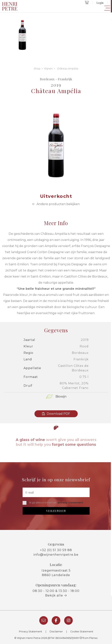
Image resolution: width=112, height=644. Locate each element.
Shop (37, 69)
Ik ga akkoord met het (53, 503)
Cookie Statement (82, 632)
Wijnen (48, 69)
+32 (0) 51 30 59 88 (56, 550)
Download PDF (56, 414)
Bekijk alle (56, 595)
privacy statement (70, 503)
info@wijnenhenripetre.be (56, 555)
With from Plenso (85, 638)
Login (100, 3)
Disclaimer (56, 632)
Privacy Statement (31, 632)
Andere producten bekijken (56, 204)
